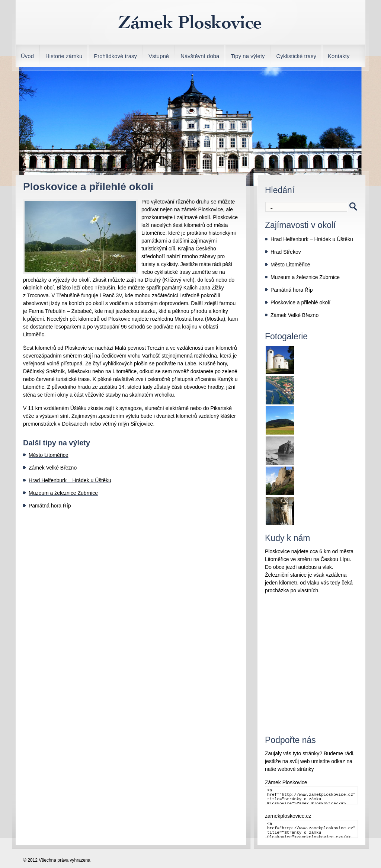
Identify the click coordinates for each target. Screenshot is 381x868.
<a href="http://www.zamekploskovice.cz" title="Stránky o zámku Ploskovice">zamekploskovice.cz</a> (311, 829)
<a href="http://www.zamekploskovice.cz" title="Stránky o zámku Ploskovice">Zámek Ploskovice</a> (311, 795)
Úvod (27, 56)
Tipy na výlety (248, 56)
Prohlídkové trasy (115, 56)
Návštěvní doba (200, 56)
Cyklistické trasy (297, 56)
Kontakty (339, 56)
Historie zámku (64, 56)
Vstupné (159, 56)
